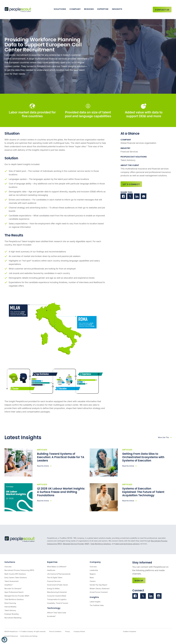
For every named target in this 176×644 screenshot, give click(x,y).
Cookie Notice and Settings (29, 636)
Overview (8, 567)
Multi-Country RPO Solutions (15, 574)
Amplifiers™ (9, 585)
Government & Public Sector (58, 585)
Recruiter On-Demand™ (13, 589)
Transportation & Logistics (57, 599)
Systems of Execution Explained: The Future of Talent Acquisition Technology (143, 492)
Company (75, 9)
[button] (4, 640)
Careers (93, 581)
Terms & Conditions (55, 631)
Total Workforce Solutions (101, 544)
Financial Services (54, 581)
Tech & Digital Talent (55, 578)
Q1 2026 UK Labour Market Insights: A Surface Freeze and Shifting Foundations (61, 492)
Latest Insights (95, 602)
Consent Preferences (11, 636)
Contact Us (162, 10)
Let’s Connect (131, 184)
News (92, 578)
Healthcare (51, 570)
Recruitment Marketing (13, 618)
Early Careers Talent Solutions (16, 578)
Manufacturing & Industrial (57, 592)
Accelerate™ (52, 616)
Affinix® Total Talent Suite (57, 613)
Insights (117, 9)
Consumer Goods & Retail (57, 596)
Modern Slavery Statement (100, 589)
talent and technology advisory (127, 544)
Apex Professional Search (14, 592)
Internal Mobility (10, 607)
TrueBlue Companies (129, 631)
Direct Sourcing (10, 603)
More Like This (163, 437)
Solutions (60, 9)
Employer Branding (12, 614)
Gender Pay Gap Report (98, 585)
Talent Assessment (12, 581)
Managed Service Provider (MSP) (76, 544)
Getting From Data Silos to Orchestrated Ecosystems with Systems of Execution (143, 457)
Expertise (103, 9)
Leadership (94, 570)
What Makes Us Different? (57, 567)
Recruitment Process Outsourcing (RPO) (19, 570)
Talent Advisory (10, 610)
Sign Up (139, 581)
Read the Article (43, 466)
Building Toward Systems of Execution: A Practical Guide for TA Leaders (61, 457)
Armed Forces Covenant (99, 592)
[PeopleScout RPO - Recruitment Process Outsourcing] (19, 10)
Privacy (67, 631)
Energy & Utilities (53, 589)
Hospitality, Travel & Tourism (58, 603)
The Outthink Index (97, 605)
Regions (89, 9)
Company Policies (79, 631)
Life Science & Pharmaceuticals (59, 574)
